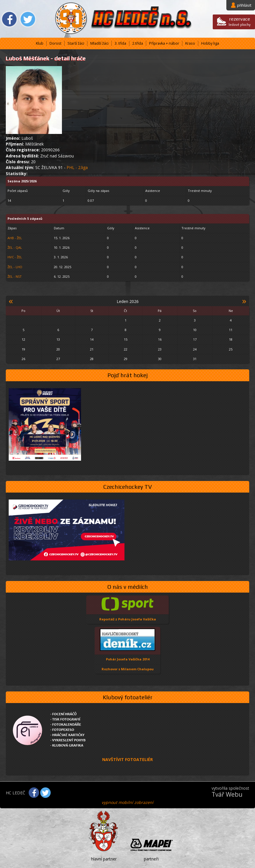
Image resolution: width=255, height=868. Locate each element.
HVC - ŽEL (15, 257)
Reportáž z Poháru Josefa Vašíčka (128, 619)
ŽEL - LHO (15, 267)
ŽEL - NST (15, 276)
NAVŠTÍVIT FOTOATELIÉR (128, 759)
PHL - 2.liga (77, 167)
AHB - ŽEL (15, 238)
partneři (151, 859)
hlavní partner (104, 859)
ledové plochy (240, 21)
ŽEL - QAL (15, 247)
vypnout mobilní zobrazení (128, 802)
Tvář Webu (227, 794)
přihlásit (244, 5)
